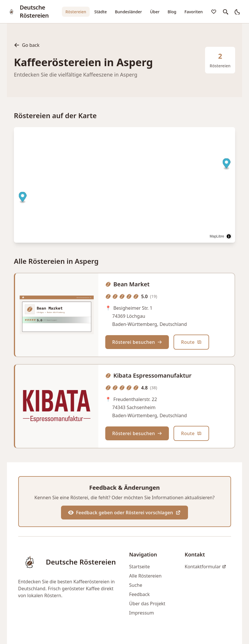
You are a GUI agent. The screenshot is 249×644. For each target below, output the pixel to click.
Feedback (140, 594)
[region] (124, 185)
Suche (136, 585)
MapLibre (217, 236)
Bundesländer (128, 12)
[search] (225, 12)
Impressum (142, 613)
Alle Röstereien (145, 576)
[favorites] (214, 12)
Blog (172, 12)
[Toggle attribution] (229, 236)
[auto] (237, 12)
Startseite (140, 567)
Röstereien (76, 12)
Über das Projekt (147, 604)
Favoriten (194, 12)
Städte (100, 12)
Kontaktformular (206, 567)
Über (155, 12)
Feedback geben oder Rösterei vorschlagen (125, 513)
